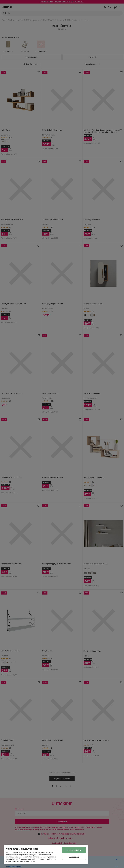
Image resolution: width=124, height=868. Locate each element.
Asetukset (74, 857)
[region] (46, 855)
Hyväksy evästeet (74, 850)
